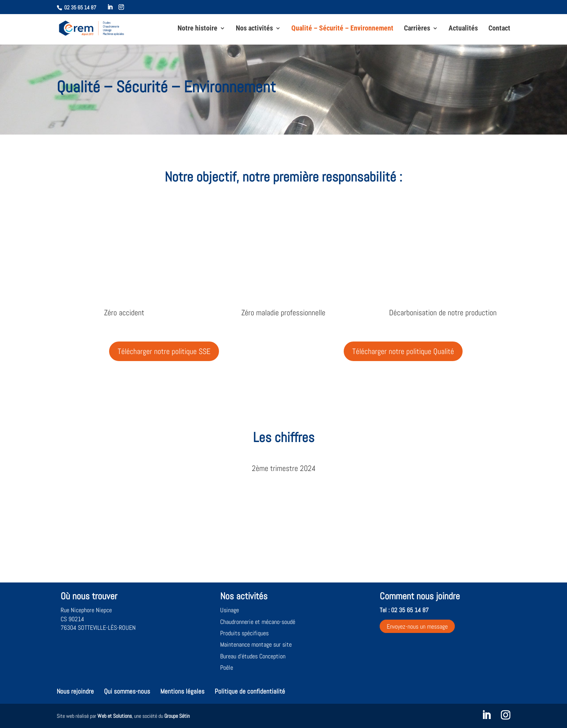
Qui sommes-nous (127, 691)
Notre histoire (197, 29)
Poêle (227, 668)
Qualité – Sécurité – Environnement (342, 29)
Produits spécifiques (244, 633)
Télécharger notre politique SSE (164, 351)
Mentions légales (182, 691)
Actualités (463, 29)
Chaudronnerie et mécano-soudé (258, 622)
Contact (499, 29)
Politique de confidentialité (250, 691)
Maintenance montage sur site (256, 644)
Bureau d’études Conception (253, 656)
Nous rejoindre (75, 691)
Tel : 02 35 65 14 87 (404, 610)
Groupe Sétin (177, 716)
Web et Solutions (115, 716)
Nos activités (254, 29)
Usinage (230, 610)
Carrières (417, 29)
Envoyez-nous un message (417, 626)
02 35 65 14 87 (80, 7)
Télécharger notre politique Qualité (403, 351)
